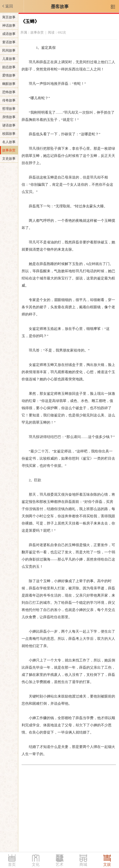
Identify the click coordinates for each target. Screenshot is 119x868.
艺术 (59, 865)
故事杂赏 (9, 150)
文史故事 (9, 159)
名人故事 (9, 142)
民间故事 (9, 50)
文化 (36, 865)
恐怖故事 (9, 92)
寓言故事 (9, 17)
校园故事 (9, 134)
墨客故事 (60, 7)
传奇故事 (9, 100)
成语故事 (9, 34)
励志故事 (9, 67)
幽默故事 (9, 84)
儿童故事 (9, 59)
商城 (83, 865)
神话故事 (9, 26)
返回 (7, 6)
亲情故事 (9, 117)
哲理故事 (9, 109)
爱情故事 (9, 75)
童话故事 (9, 42)
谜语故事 (9, 125)
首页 (12, 865)
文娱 (107, 865)
